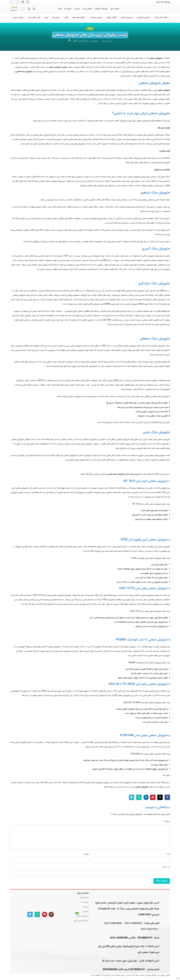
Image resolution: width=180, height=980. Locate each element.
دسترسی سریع (83, 893)
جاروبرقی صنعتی (82, 916)
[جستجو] (34, 9)
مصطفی (95, 41)
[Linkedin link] (146, 797)
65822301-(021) (133, 923)
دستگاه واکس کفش (81, 921)
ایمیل (86, 854)
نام (168, 854)
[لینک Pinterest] (153, 797)
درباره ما (86, 907)
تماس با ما (85, 902)
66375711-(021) (150, 929)
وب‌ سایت (166, 867)
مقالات (90, 28)
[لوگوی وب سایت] (156, 9)
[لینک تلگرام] (12, 2)
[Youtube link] (23, 2)
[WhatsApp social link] (17, 2)
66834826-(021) (113, 923)
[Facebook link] (167, 797)
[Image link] (41, 900)
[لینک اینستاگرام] (28, 2)
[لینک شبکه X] (160, 797)
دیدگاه (167, 821)
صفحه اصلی (84, 898)
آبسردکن (85, 911)
